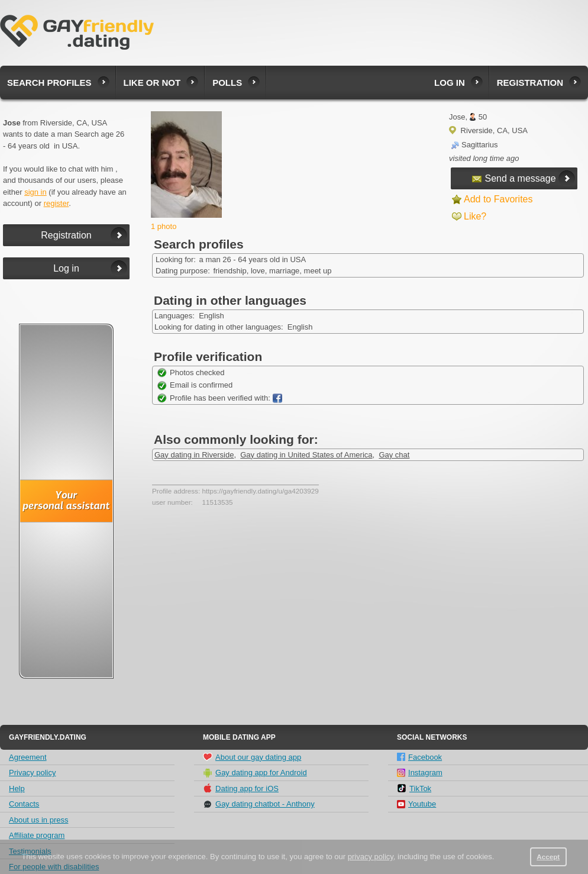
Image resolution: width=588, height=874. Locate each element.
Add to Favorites (498, 199)
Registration (530, 83)
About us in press (38, 820)
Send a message (514, 178)
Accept (548, 857)
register (56, 203)
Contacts (24, 804)
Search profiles (49, 83)
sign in (35, 192)
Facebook (419, 757)
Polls (227, 83)
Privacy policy (32, 773)
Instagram (420, 773)
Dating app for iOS (241, 788)
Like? (475, 216)
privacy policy (371, 857)
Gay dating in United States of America (306, 455)
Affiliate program (37, 835)
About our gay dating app (252, 757)
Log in (450, 83)
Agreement (28, 757)
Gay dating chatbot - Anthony (259, 804)
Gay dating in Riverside (194, 455)
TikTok (414, 788)
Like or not (152, 83)
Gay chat (394, 455)
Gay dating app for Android (255, 773)
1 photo (164, 226)
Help (17, 788)
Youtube (416, 804)
